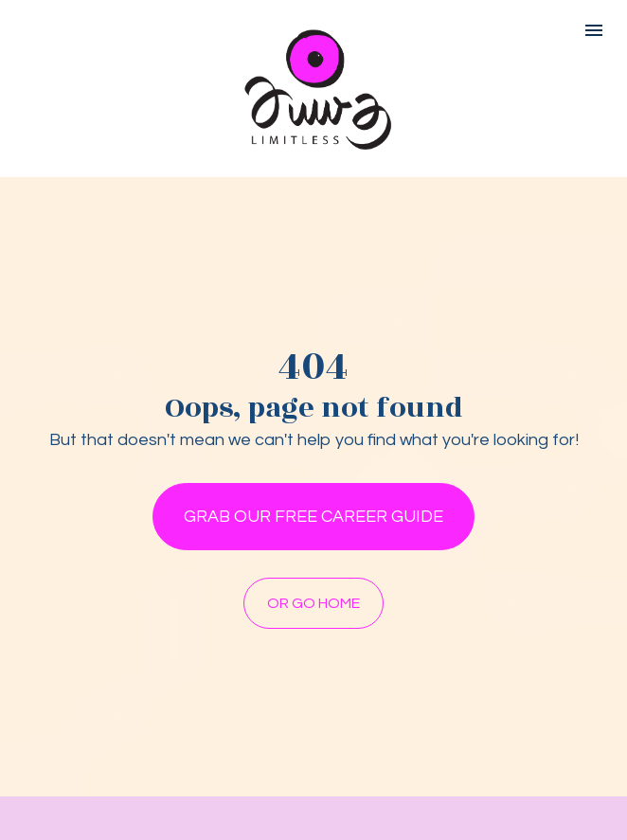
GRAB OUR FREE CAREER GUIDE (313, 518)
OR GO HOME (313, 605)
